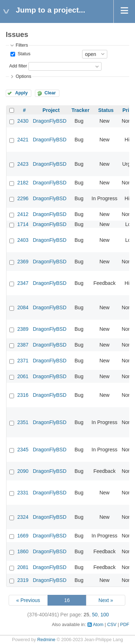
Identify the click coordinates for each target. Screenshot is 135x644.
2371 (23, 361)
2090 (23, 471)
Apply (21, 93)
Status (23, 54)
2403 (23, 240)
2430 (23, 121)
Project (51, 110)
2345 (23, 450)
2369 (23, 262)
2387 (23, 345)
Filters (22, 45)
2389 (23, 329)
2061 (23, 376)
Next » (106, 600)
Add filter (18, 66)
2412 (23, 214)
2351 (23, 422)
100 (105, 615)
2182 (23, 183)
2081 (23, 567)
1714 (23, 224)
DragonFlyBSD (49, 121)
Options (23, 76)
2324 (23, 517)
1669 (23, 536)
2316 (23, 395)
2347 (23, 283)
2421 (23, 140)
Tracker (81, 110)
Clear (50, 93)
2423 (23, 164)
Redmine (46, 640)
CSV (112, 625)
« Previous (28, 600)
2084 (23, 307)
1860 (23, 551)
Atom (98, 625)
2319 (23, 580)
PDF (125, 625)
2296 (23, 198)
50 (95, 615)
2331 (23, 493)
